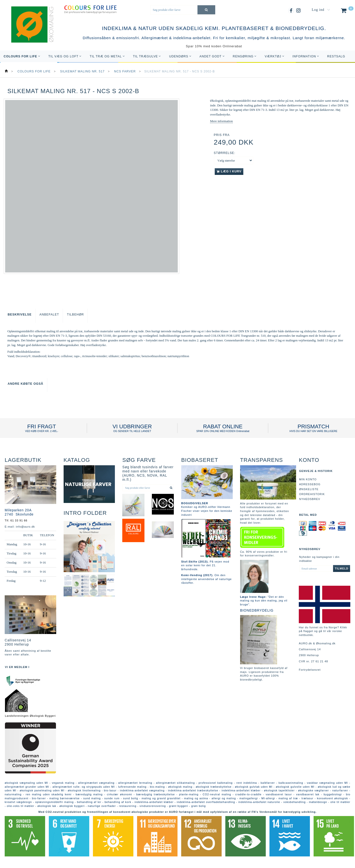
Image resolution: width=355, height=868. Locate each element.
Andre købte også (26, 384)
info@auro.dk (25, 527)
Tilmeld (342, 568)
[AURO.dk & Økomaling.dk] (29, 31)
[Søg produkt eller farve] (206, 10)
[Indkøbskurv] (347, 12)
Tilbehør (75, 315)
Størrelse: (224, 153)
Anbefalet (49, 315)
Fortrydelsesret (310, 670)
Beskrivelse (20, 315)
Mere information (221, 121)
